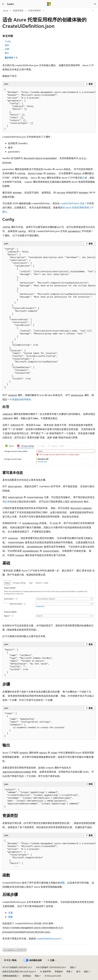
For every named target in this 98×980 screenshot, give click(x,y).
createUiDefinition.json (48, 938)
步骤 (7, 49)
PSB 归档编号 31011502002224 (50, 967)
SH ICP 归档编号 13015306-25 (16, 967)
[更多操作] (93, 11)
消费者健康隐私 (10, 976)
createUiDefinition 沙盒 (72, 203)
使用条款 (27, 976)
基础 (7, 45)
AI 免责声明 (45, 971)
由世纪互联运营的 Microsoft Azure (18, 971)
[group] (49, 109)
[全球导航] (3, 4)
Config (8, 41)
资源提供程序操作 (21, 399)
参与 (78, 971)
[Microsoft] (49, 4)
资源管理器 (18, 10)
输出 (7, 53)
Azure (6, 10)
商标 (37, 976)
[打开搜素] (95, 4)
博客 (69, 971)
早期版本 (59, 971)
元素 (85, 178)
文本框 (8, 501)
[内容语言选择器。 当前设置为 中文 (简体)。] (11, 960)
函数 (63, 883)
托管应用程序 (35, 10)
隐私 (72, 967)
